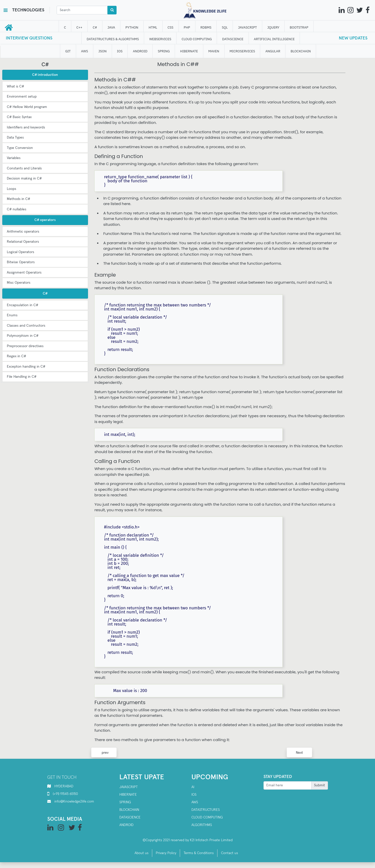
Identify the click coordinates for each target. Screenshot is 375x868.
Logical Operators (20, 252)
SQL (225, 27)
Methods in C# (18, 199)
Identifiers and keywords (26, 127)
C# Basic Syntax (19, 117)
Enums (12, 315)
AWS (195, 802)
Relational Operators (23, 242)
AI (193, 787)
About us (141, 853)
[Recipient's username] (288, 786)
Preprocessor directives (25, 346)
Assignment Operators (24, 273)
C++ (79, 27)
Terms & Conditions (199, 853)
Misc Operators (19, 283)
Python (132, 27)
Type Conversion (20, 148)
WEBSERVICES (160, 39)
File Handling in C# (22, 377)
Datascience (130, 817)
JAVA (111, 27)
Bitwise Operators (21, 262)
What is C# (15, 86)
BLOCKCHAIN (301, 51)
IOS (120, 51)
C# (95, 27)
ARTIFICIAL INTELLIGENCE (274, 39)
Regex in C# (16, 356)
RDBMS (206, 27)
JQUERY (273, 27)
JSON (103, 51)
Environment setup (22, 97)
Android (126, 825)
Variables (14, 158)
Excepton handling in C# (26, 367)
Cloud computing (207, 817)
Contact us (229, 853)
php (187, 27)
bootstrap (299, 27)
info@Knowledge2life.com (74, 802)
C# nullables (17, 209)
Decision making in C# (24, 179)
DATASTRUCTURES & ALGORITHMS (113, 39)
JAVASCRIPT (248, 27)
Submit (319, 785)
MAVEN (214, 51)
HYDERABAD (64, 786)
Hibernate (128, 795)
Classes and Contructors (26, 326)
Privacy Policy (166, 853)
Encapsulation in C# (23, 305)
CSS (171, 27)
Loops (12, 189)
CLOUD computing (197, 39)
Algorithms (202, 825)
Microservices (242, 51)
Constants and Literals (24, 168)
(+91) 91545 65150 (65, 794)
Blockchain (129, 810)
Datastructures (206, 810)
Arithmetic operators (23, 232)
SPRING (164, 51)
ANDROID (140, 51)
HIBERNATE (189, 51)
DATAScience (233, 39)
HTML (153, 27)
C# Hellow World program (27, 107)
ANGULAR (273, 51)
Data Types (15, 138)
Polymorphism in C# (23, 336)
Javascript (129, 787)
